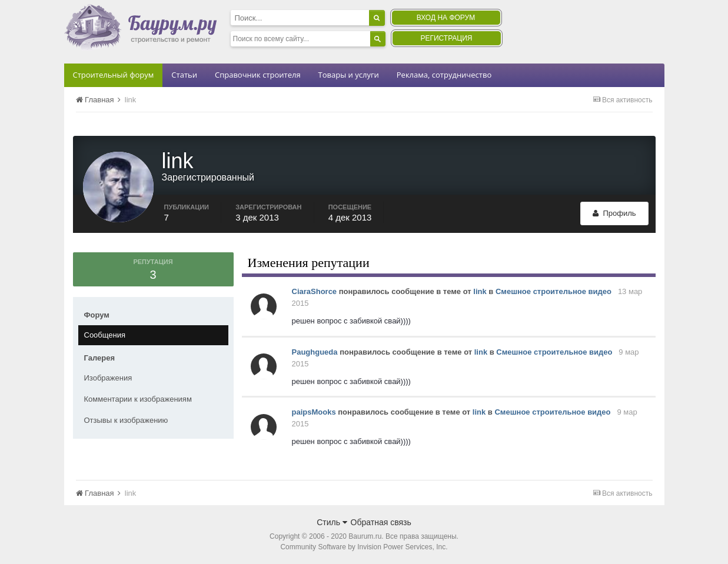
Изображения (108, 378)
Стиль (332, 522)
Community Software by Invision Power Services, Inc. (364, 547)
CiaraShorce (315, 291)
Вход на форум (446, 18)
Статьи (184, 75)
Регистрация (446, 38)
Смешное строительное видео (554, 291)
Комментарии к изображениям (138, 399)
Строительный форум (114, 75)
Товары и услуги (349, 75)
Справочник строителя (258, 75)
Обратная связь (381, 522)
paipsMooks (314, 412)
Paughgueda (315, 352)
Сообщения (105, 335)
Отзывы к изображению (126, 420)
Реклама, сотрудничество (444, 75)
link (480, 291)
